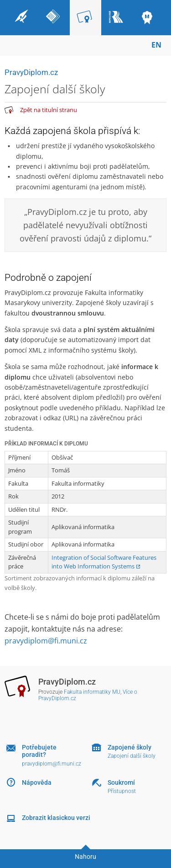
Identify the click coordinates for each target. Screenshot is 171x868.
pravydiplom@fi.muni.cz (46, 641)
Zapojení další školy (132, 756)
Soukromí (121, 782)
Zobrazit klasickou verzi (56, 818)
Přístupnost (122, 791)
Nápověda (37, 782)
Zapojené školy (130, 747)
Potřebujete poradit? (39, 751)
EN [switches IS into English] (156, 45)
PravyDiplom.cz (31, 72)
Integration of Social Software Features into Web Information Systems (104, 562)
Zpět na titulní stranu (49, 110)
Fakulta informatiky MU (92, 692)
